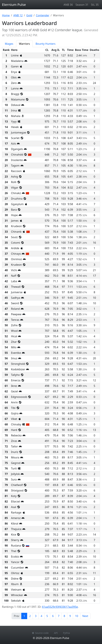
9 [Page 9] (70, 616)
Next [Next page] (85, 616)
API (56, 633)
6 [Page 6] (53, 616)
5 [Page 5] (47, 616)
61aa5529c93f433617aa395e (60, 607)
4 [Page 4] (41, 616)
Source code (40, 633)
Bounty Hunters (46, 44)
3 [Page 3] (36, 616)
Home (6, 15)
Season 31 (82, 5)
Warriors (24, 44)
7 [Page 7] (59, 616)
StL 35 (95, 5)
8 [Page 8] (64, 616)
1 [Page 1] (25, 616)
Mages (9, 44)
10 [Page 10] (76, 616)
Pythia (67, 633)
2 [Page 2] (30, 616)
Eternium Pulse (14, 5)
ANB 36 (68, 5)
